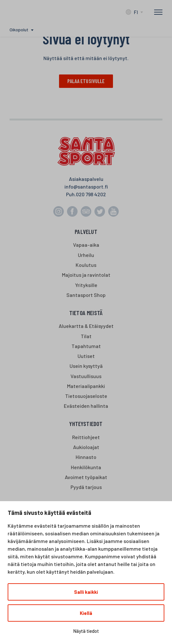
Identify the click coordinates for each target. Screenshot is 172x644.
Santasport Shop (86, 295)
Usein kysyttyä (86, 366)
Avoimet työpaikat (86, 477)
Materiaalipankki (86, 386)
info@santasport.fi (86, 187)
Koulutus (86, 265)
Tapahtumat (86, 346)
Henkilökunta (86, 467)
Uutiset (86, 356)
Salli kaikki (86, 592)
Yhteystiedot (86, 424)
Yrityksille (86, 285)
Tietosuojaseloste (86, 396)
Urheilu (86, 255)
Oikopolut (19, 30)
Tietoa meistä (86, 313)
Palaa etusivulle (86, 81)
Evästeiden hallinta (86, 406)
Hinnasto (86, 457)
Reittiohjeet (86, 437)
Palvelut (86, 232)
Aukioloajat (86, 447)
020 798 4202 (91, 194)
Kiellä (86, 613)
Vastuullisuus (86, 376)
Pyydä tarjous (86, 487)
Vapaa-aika (86, 245)
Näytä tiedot (86, 631)
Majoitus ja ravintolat (86, 275)
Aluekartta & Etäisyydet (86, 326)
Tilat (86, 336)
